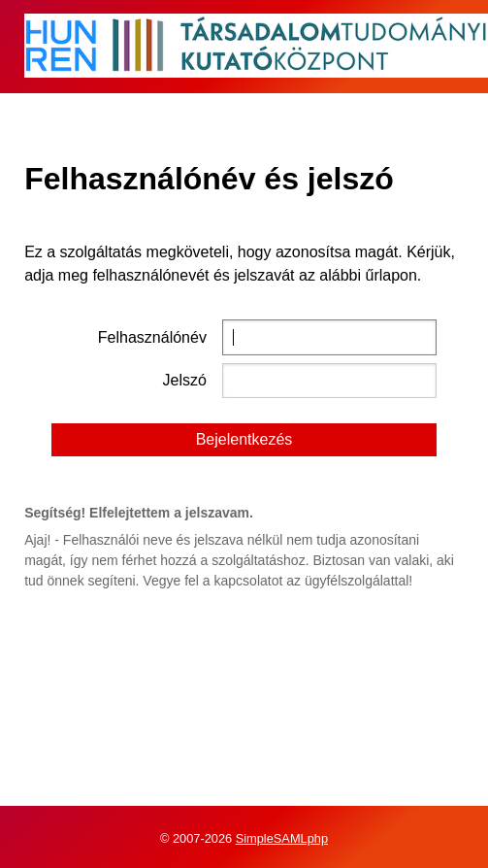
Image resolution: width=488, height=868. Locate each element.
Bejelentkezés (244, 439)
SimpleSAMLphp (282, 838)
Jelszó (185, 380)
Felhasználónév (152, 337)
